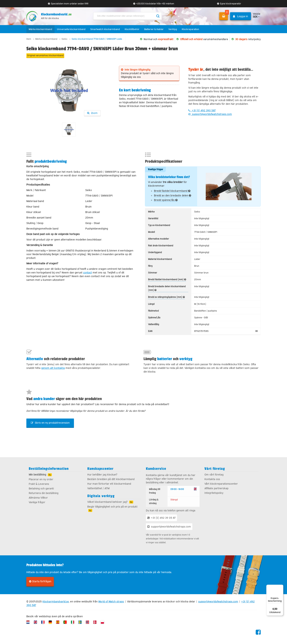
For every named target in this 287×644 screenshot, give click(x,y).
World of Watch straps (111, 603)
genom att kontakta (53, 369)
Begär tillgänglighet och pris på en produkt (112, 508)
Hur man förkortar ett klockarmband (109, 485)
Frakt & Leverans (39, 485)
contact (87, 273)
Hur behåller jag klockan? (102, 476)
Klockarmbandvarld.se (56, 603)
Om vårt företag (214, 476)
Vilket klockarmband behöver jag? (107, 503)
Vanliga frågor (37, 504)
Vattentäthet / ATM (98, 490)
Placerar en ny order (41, 481)
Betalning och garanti (41, 490)
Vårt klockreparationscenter (221, 485)
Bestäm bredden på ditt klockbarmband (111, 481)
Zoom (92, 113)
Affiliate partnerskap (216, 490)
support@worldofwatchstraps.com (210, 114)
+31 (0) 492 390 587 (202, 111)
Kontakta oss (212, 481)
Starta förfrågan (40, 583)
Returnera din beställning (44, 495)
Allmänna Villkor (38, 499)
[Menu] (281, 587)
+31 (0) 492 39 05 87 (161, 519)
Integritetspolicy (214, 494)
